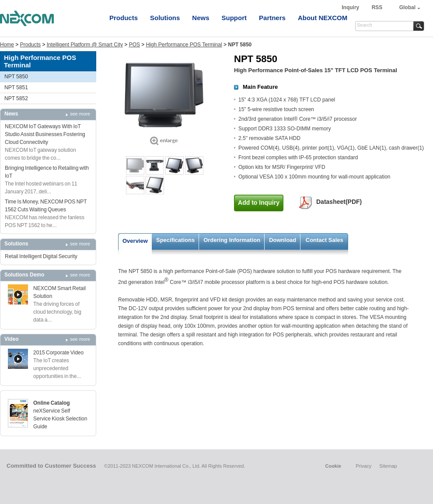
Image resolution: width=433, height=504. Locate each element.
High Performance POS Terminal (184, 45)
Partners (272, 18)
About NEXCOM (323, 18)
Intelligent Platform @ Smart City (85, 45)
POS (134, 45)
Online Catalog (52, 403)
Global (407, 7)
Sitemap (388, 466)
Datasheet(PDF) (339, 202)
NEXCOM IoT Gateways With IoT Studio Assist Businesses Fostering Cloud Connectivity (45, 134)
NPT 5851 (16, 87)
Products (124, 18)
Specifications (175, 240)
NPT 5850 (16, 77)
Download (283, 240)
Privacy (363, 466)
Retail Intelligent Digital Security (41, 256)
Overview (135, 241)
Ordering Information (232, 240)
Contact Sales (325, 240)
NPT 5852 (16, 98)
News (201, 18)
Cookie (333, 466)
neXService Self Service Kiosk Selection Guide (60, 419)
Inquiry (351, 7)
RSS (377, 7)
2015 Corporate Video (58, 353)
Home (7, 45)
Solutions (165, 18)
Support (234, 18)
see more (80, 114)
